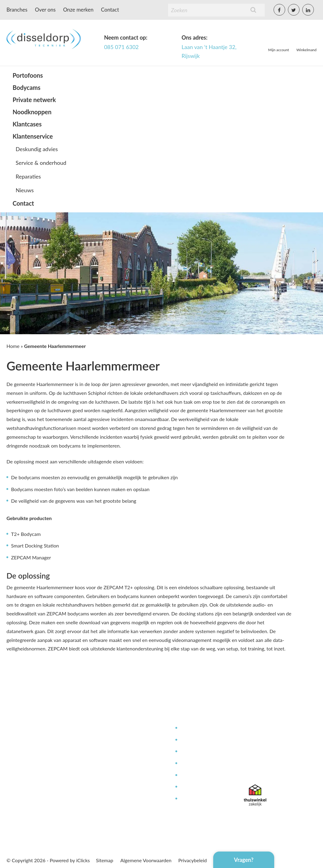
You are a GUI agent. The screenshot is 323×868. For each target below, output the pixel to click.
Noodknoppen (32, 112)
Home (13, 346)
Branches (17, 10)
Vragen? (244, 860)
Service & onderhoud (41, 163)
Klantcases (27, 124)
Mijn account (278, 50)
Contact (110, 10)
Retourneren (193, 799)
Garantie (189, 787)
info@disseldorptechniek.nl (273, 771)
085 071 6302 (121, 47)
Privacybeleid (193, 860)
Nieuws (25, 190)
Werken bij (124, 751)
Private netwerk (34, 100)
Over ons (45, 10)
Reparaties (28, 176)
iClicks (83, 860)
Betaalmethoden (130, 775)
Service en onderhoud (203, 740)
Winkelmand (307, 50)
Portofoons (28, 75)
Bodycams (26, 87)
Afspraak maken (129, 787)
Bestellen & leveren (133, 763)
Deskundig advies (37, 149)
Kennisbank (192, 763)
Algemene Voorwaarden (146, 860)
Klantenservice (33, 136)
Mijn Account (126, 728)
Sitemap (105, 860)
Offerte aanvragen (131, 799)
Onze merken (78, 10)
